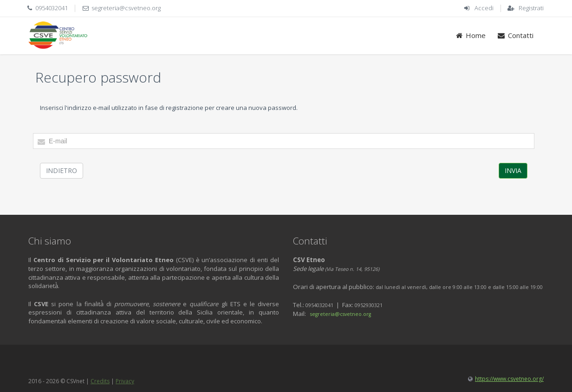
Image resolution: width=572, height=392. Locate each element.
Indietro (62, 170)
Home (471, 35)
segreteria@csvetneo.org (126, 8)
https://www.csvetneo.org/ (509, 379)
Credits (100, 381)
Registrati (531, 8)
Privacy (125, 381)
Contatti (515, 35)
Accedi (484, 8)
